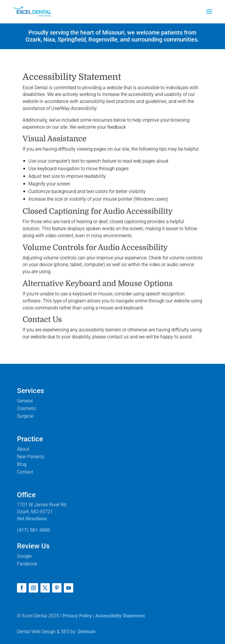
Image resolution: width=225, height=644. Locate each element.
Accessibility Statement (120, 616)
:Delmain (86, 632)
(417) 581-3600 (33, 530)
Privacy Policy (77, 616)
